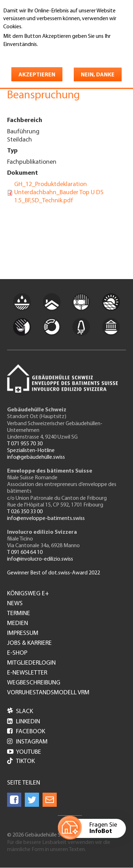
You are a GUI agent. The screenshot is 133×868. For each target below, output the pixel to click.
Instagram (27, 742)
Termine (19, 614)
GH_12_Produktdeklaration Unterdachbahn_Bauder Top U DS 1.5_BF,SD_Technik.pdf (59, 193)
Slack (20, 711)
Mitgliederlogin (31, 663)
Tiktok (21, 762)
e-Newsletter (27, 673)
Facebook (26, 732)
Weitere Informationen (34, 54)
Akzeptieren (37, 75)
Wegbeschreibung (34, 683)
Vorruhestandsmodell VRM (48, 693)
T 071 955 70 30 (25, 444)
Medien (18, 624)
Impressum (23, 633)
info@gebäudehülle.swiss (36, 457)
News (15, 604)
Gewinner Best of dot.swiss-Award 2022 (54, 573)
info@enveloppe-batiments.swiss (46, 519)
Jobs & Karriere (29, 643)
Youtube (24, 752)
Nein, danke (98, 75)
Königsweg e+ (28, 594)
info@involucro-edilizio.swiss (40, 559)
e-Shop (17, 653)
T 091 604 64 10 (25, 552)
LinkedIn (24, 722)
